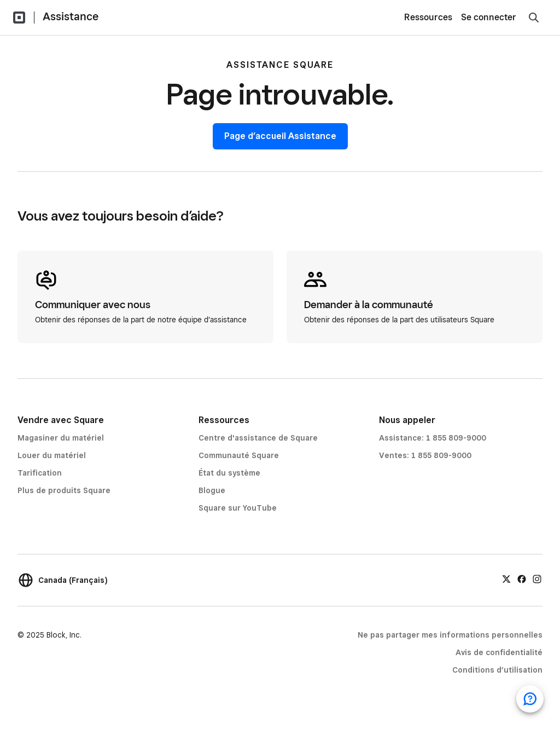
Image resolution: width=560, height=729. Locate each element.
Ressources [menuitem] (428, 17)
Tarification (40, 473)
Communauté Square (239, 455)
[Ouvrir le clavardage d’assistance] (530, 699)
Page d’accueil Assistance (280, 136)
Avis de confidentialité (499, 652)
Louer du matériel (52, 455)
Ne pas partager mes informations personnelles (450, 635)
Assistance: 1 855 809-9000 (433, 438)
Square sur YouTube (238, 508)
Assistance (71, 16)
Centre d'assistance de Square (258, 438)
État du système (229, 473)
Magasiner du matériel (61, 438)
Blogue (212, 490)
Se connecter (489, 17)
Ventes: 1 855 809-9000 (425, 455)
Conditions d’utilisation (497, 670)
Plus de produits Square (64, 490)
